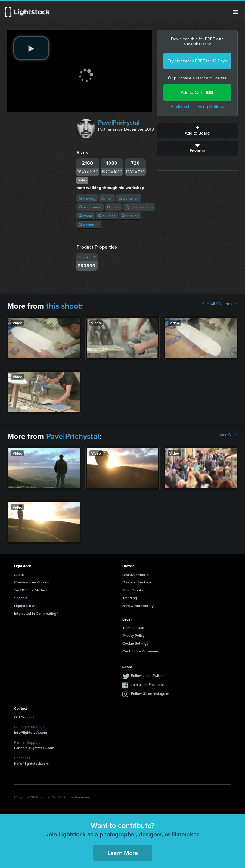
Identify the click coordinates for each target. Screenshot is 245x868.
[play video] (31, 48)
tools (113, 207)
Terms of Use (133, 628)
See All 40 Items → (220, 304)
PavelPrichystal (119, 123)
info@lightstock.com (31, 732)
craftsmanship (139, 207)
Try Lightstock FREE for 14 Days (197, 61)
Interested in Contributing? (36, 613)
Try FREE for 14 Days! (31, 590)
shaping (130, 216)
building (107, 216)
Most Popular (133, 590)
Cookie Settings (135, 643)
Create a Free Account (32, 582)
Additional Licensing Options (197, 107)
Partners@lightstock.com (34, 748)
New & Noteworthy (138, 606)
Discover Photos (136, 575)
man (107, 198)
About (19, 575)
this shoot (64, 306)
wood (85, 216)
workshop (129, 198)
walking (87, 198)
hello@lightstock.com (31, 763)
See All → (229, 434)
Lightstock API (26, 606)
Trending (130, 598)
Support (21, 598)
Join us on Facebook (148, 684)
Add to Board (197, 131)
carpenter (89, 224)
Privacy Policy (133, 635)
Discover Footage (137, 582)
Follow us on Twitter (147, 675)
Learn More (123, 853)
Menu (235, 12)
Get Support (24, 717)
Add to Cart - (197, 93)
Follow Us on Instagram (150, 694)
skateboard (90, 207)
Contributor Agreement (141, 651)
